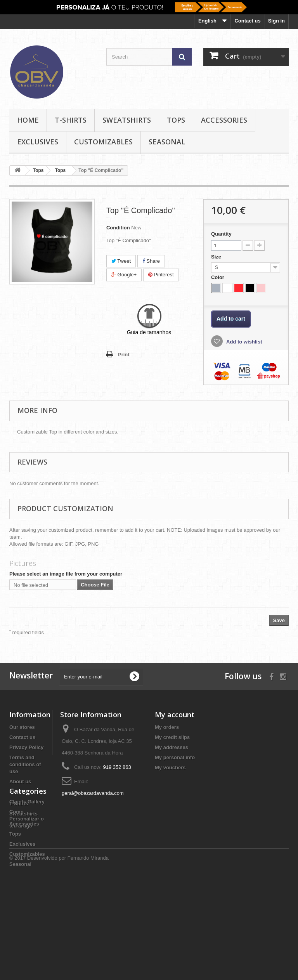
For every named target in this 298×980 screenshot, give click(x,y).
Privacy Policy (26, 747)
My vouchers (170, 768)
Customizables (103, 142)
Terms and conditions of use (25, 764)
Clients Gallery (27, 802)
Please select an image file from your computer (66, 574)
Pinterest (161, 275)
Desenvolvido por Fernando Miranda (68, 959)
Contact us (247, 21)
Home (28, 120)
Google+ (124, 275)
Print (124, 355)
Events (18, 792)
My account (175, 715)
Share (151, 261)
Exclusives (38, 142)
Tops (176, 120)
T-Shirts (71, 120)
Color (218, 277)
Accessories (224, 120)
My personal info (175, 757)
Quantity (221, 234)
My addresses (172, 747)
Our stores (22, 727)
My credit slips (172, 737)
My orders (167, 727)
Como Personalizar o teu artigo (27, 819)
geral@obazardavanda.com (93, 793)
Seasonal (167, 142)
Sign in (276, 21)
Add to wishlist (244, 342)
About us (20, 781)
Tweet (121, 261)
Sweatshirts (127, 120)
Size (217, 257)
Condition (118, 228)
